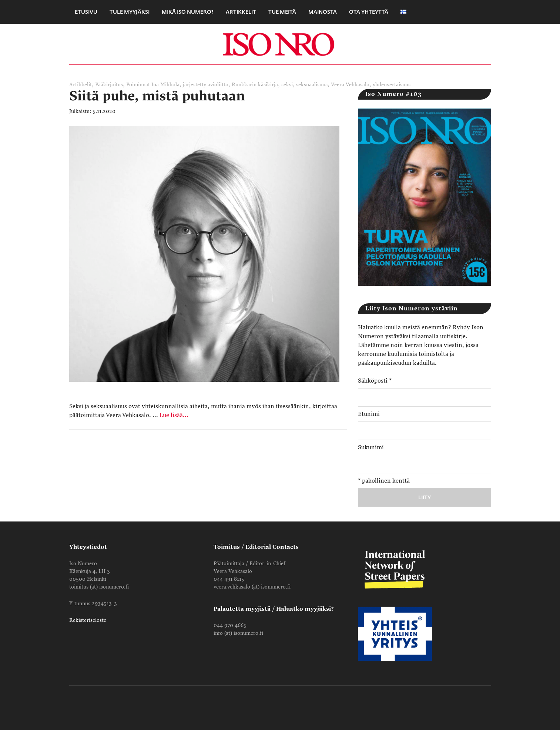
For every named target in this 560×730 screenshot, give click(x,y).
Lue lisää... (174, 415)
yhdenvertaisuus (392, 85)
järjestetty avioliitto (206, 85)
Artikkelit (81, 85)
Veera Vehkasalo (350, 85)
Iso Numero (280, 44)
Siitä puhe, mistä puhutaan (157, 96)
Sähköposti (375, 381)
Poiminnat (138, 85)
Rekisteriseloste (88, 620)
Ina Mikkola (165, 85)
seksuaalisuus (312, 85)
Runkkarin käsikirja (255, 85)
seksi (287, 85)
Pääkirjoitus (109, 85)
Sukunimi (371, 447)
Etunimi (369, 414)
